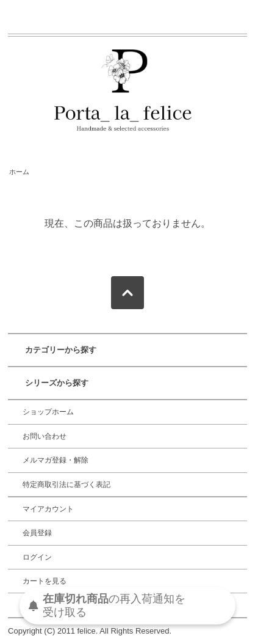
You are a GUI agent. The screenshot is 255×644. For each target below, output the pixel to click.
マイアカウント (48, 509)
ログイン (37, 557)
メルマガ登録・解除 (56, 460)
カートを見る (45, 581)
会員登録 (37, 533)
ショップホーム (48, 412)
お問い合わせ (45, 436)
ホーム (19, 172)
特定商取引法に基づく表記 (66, 485)
